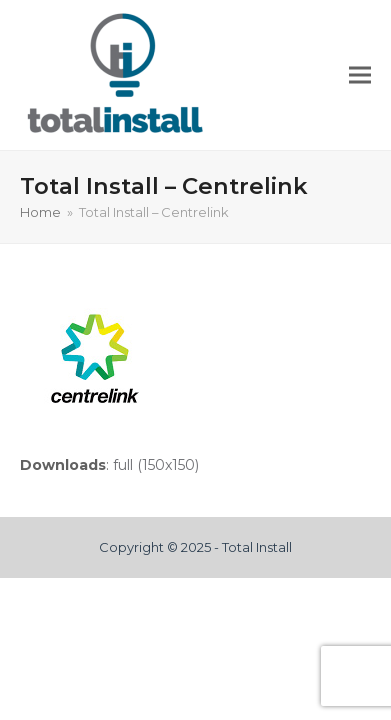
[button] (360, 75)
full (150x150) (156, 465)
